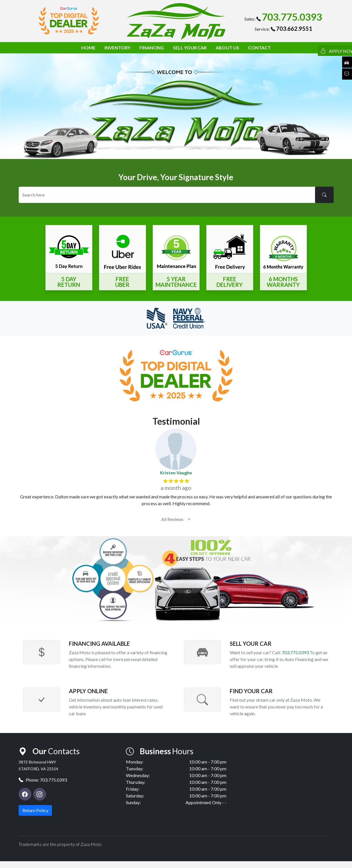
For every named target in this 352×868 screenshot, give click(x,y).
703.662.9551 (294, 29)
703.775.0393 (292, 17)
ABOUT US (227, 48)
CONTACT (259, 48)
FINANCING (152, 48)
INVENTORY (117, 48)
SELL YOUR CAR (190, 48)
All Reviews (176, 519)
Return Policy (35, 810)
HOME (88, 48)
